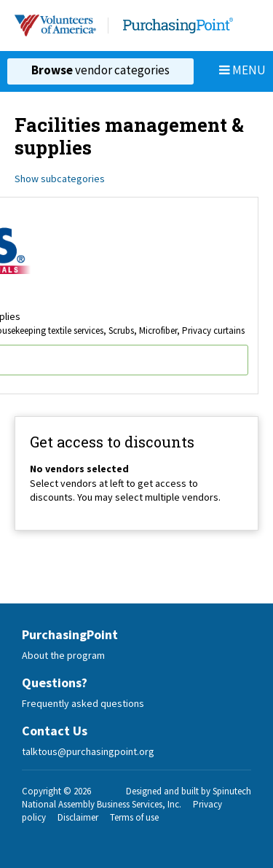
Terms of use (134, 817)
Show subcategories (60, 179)
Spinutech (232, 791)
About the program (63, 655)
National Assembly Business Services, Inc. (102, 804)
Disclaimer (78, 817)
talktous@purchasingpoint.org (88, 751)
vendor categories (100, 70)
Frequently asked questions (83, 703)
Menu (242, 70)
